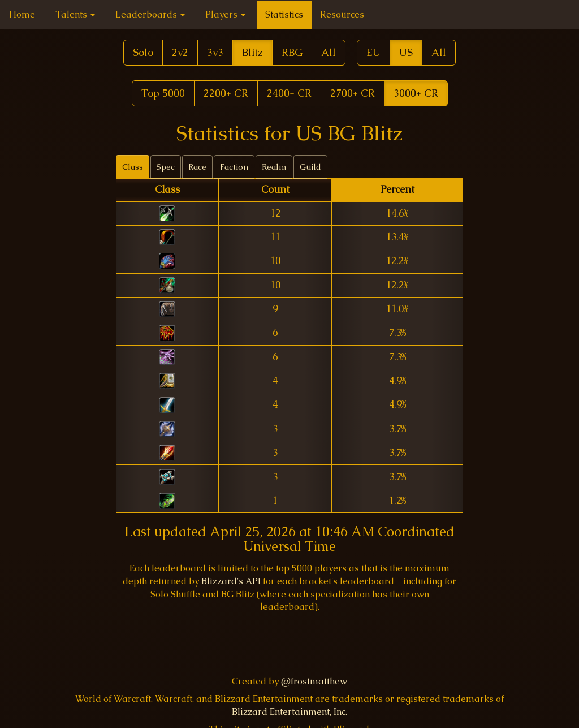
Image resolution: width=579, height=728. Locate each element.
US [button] (406, 52)
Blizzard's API (231, 581)
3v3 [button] (215, 52)
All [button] (329, 52)
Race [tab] (197, 167)
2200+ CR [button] (226, 93)
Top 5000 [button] (163, 93)
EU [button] (373, 52)
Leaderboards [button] (150, 14)
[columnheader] (167, 190)
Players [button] (225, 14)
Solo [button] (143, 52)
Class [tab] (133, 167)
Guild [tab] (310, 167)
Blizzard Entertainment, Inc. (289, 712)
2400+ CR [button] (289, 93)
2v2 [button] (180, 52)
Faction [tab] (234, 167)
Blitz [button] (252, 52)
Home (22, 14)
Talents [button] (75, 14)
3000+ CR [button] (416, 93)
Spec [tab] (166, 167)
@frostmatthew (314, 681)
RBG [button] (292, 52)
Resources (342, 14)
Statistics (284, 14)
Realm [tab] (274, 167)
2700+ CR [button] (353, 93)
